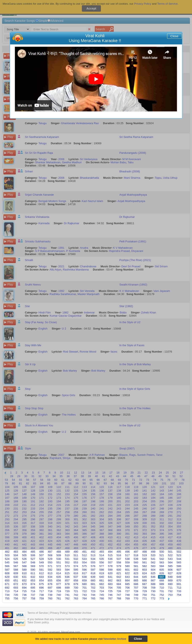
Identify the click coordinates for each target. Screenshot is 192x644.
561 (145, 562)
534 (93, 559)
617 (84, 573)
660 (93, 580)
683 (110, 584)
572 (59, 566)
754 (179, 595)
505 (24, 555)
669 (170, 580)
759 (42, 598)
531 (67, 559)
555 (93, 562)
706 (127, 588)
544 (179, 559)
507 (42, 555)
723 (93, 591)
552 (67, 562)
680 (84, 584)
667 (153, 580)
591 (42, 570)
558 (119, 562)
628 (179, 573)
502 (179, 552)
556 (102, 562)
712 (179, 588)
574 (76, 566)
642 (119, 577)
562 (153, 562)
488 (59, 552)
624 (145, 573)
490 (76, 552)
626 (162, 573)
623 (136, 573)
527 (33, 559)
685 (127, 584)
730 (153, 591)
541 (153, 559)
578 (110, 566)
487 (50, 552)
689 (162, 584)
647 (162, 577)
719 (59, 591)
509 (59, 555)
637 (76, 577)
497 (136, 552)
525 (16, 559)
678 (67, 584)
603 (145, 570)
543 (170, 559)
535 (102, 559)
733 (179, 591)
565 (179, 562)
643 (127, 577)
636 (67, 577)
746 (110, 595)
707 (136, 588)
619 (102, 573)
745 (102, 595)
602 (136, 570)
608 (7, 573)
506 (33, 555)
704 (110, 588)
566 (7, 566)
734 (7, 595)
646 (153, 577)
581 (136, 566)
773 (162, 598)
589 (24, 570)
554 (84, 562)
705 (119, 588)
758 (33, 598)
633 (42, 577)
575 (84, 566)
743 (84, 595)
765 (93, 598)
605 (162, 570)
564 (170, 562)
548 (33, 562)
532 (76, 559)
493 (102, 552)
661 (102, 580)
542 (162, 559)
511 (76, 555)
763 (76, 598)
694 (24, 588)
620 (110, 573)
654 (42, 580)
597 (93, 570)
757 (24, 598)
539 (136, 559)
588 (16, 570)
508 (50, 555)
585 (170, 566)
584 (162, 566)
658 (76, 580)
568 (24, 566)
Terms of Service (38, 613)
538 (127, 559)
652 (24, 580)
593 (59, 570)
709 (153, 588)
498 (145, 552)
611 (33, 573)
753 (170, 595)
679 (76, 584)
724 (102, 591)
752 (162, 595)
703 (102, 588)
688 (153, 584)
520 (153, 555)
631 (24, 577)
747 (119, 595)
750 (145, 595)
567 (16, 566)
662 (110, 580)
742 (76, 595)
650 (7, 580)
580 (127, 566)
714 (16, 591)
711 (170, 588)
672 (16, 584)
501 (170, 552)
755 (7, 598)
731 (162, 591)
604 (153, 570)
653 (33, 580)
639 (93, 577)
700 (76, 588)
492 (93, 552)
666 (145, 580)
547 (24, 562)
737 (33, 595)
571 (50, 566)
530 (59, 559)
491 (84, 552)
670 (179, 580)
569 (33, 566)
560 (136, 562)
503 (7, 555)
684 (119, 584)
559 (127, 562)
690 (170, 584)
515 (110, 555)
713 (7, 591)
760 (50, 598)
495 (119, 552)
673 (24, 584)
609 (16, 573)
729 (145, 591)
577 (102, 566)
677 (59, 584)
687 (145, 584)
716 (33, 591)
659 (84, 580)
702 (93, 588)
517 (127, 555)
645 (145, 577)
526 (24, 559)
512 (84, 555)
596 (84, 570)
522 (170, 555)
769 (127, 598)
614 (59, 573)
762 (67, 598)
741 (67, 595)
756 (16, 598)
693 (16, 588)
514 (102, 555)
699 (67, 588)
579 (119, 566)
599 (110, 570)
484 (24, 552)
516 (119, 555)
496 (127, 552)
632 (33, 577)
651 (16, 580)
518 (136, 555)
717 (42, 591)
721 (76, 591)
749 (136, 595)
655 (50, 580)
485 (33, 552)
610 (24, 573)
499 (153, 552)
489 (67, 552)
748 (127, 595)
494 (110, 552)
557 (110, 562)
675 (42, 584)
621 (119, 573)
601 (127, 570)
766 (102, 598)
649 (179, 577)
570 (42, 566)
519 (145, 555)
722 (84, 591)
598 (102, 570)
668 (162, 580)
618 (93, 573)
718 (50, 591)
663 (119, 580)
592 (50, 570)
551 (59, 562)
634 (50, 577)
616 (76, 573)
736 (24, 595)
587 (7, 570)
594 (67, 570)
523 (179, 555)
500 (162, 552)
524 (7, 559)
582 (145, 566)
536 (110, 559)
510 (67, 555)
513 (93, 555)
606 (170, 570)
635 (59, 577)
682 (102, 584)
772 (153, 598)
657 (67, 580)
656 (59, 580)
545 (7, 562)
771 (145, 598)
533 (84, 559)
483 (16, 552)
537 (119, 559)
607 (179, 570)
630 (16, 577)
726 (119, 591)
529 (50, 559)
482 (7, 552)
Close (174, 36)
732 (170, 591)
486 (42, 552)
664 (127, 580)
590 (33, 570)
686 (136, 584)
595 (76, 570)
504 (16, 555)
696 (42, 588)
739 (50, 595)
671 (7, 584)
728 (136, 591)
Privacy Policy (59, 613)
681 (93, 584)
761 (59, 598)
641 (110, 577)
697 (50, 588)
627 (170, 573)
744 (93, 595)
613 (50, 573)
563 (162, 562)
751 (153, 595)
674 (33, 584)
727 (127, 591)
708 (145, 588)
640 (102, 577)
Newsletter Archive (115, 639)
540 (145, 559)
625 (153, 573)
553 (76, 562)
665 (136, 580)
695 (33, 588)
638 (84, 577)
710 (162, 588)
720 (67, 591)
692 (7, 588)
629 (7, 577)
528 (42, 559)
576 (93, 566)
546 (16, 562)
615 (67, 573)
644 (136, 577)
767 (110, 598)
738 (42, 595)
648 (170, 577)
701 (84, 588)
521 (162, 555)
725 (110, 591)
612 (42, 573)
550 (50, 562)
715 (24, 591)
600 (119, 570)
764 (84, 598)
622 (127, 573)
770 (136, 598)
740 (59, 595)
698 (59, 588)
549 (42, 562)
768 (119, 598)
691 (179, 584)
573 (67, 566)
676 (50, 584)
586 (179, 566)
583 (153, 566)
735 (16, 595)
